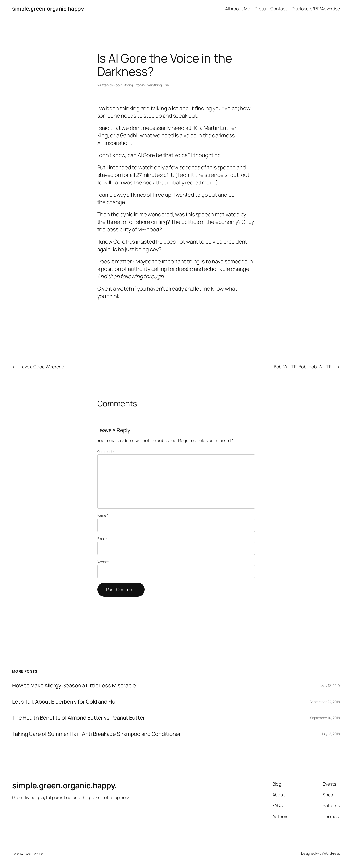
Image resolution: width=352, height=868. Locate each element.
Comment (106, 451)
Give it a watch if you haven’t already (141, 289)
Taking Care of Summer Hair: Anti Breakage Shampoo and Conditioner (97, 734)
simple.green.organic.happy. (49, 9)
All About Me (238, 9)
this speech (221, 167)
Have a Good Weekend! (42, 367)
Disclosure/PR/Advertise (316, 9)
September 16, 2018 (325, 718)
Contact (279, 9)
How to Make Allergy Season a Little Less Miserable (74, 686)
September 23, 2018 (325, 702)
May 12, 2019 (330, 686)
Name (103, 515)
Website (103, 562)
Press (260, 9)
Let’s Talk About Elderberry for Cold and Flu (64, 702)
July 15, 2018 (331, 734)
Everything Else (157, 85)
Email (102, 538)
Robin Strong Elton (127, 85)
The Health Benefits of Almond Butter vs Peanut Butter (79, 718)
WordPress (332, 853)
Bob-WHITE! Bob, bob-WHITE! (303, 367)
